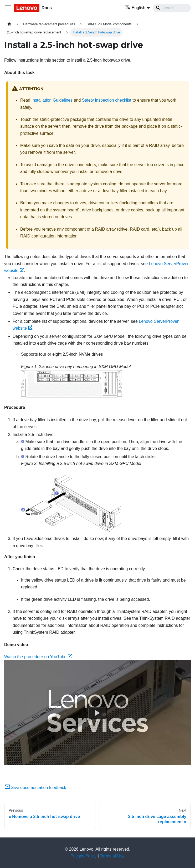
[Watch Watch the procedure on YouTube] (97, 713)
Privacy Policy (84, 856)
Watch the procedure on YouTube (38, 657)
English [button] (135, 8)
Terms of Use (112, 856)
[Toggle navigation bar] (8, 8)
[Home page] (9, 24)
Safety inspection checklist (107, 100)
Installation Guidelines (52, 100)
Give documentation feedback (35, 788)
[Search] (172, 8)
